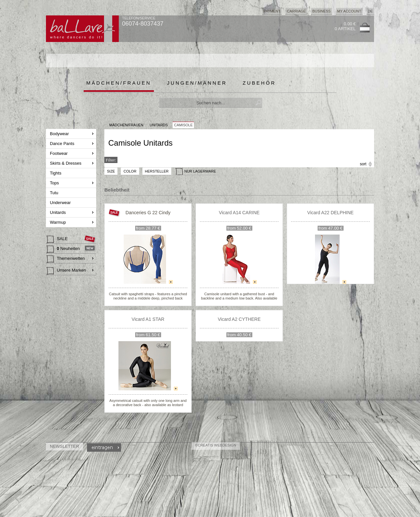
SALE (58, 239)
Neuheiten (64, 249)
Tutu (55, 193)
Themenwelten (66, 259)
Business (322, 11)
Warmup (58, 222)
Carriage (296, 11)
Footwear (59, 153)
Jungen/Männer (197, 83)
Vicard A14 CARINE (239, 213)
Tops (55, 183)
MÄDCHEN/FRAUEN (126, 125)
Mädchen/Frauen (119, 83)
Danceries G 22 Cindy (148, 213)
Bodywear (60, 134)
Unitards (58, 212)
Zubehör (259, 83)
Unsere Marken (66, 271)
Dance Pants (63, 144)
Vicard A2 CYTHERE (239, 319)
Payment (272, 11)
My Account (349, 11)
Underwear (61, 203)
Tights (56, 173)
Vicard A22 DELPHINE (330, 213)
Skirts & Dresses (66, 163)
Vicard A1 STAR (148, 319)
